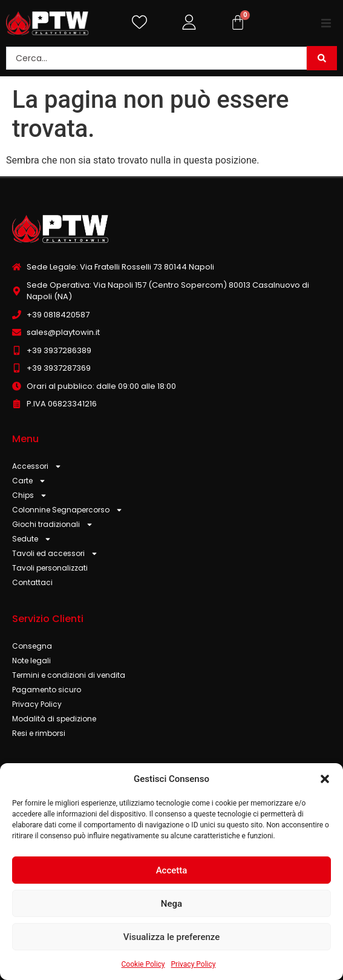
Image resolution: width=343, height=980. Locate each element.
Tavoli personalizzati (50, 568)
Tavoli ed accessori (55, 554)
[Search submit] (322, 58)
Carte (29, 481)
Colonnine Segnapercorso (67, 510)
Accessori (37, 466)
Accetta (172, 870)
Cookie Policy (143, 964)
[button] (325, 779)
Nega (171, 904)
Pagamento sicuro (47, 690)
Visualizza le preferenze (172, 937)
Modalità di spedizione (54, 719)
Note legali (31, 661)
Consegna (32, 646)
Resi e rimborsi (39, 733)
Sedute (32, 539)
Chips (30, 495)
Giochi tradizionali (53, 525)
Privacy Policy (194, 964)
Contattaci (32, 582)
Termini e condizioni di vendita (69, 675)
